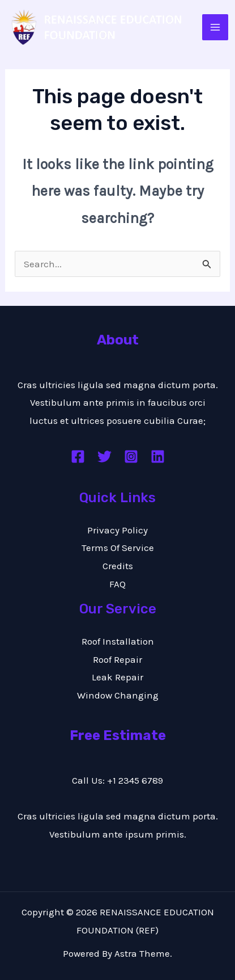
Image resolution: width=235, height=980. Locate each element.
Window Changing (118, 695)
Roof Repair (118, 659)
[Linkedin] (158, 457)
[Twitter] (104, 457)
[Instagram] (131, 457)
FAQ (118, 584)
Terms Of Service (118, 548)
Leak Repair (118, 677)
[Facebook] (78, 457)
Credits (118, 566)
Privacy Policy (118, 530)
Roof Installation (118, 641)
